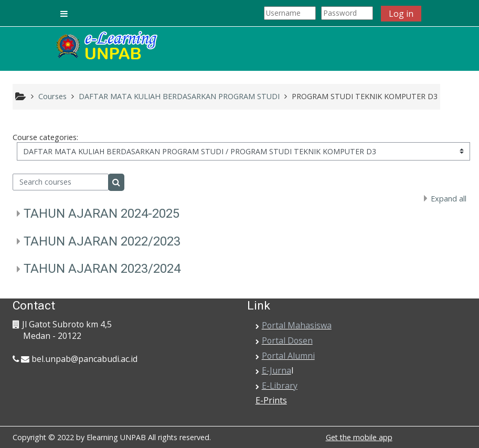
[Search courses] (61, 182)
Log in (401, 14)
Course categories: (45, 137)
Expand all (449, 199)
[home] (106, 46)
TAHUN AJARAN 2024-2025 (102, 214)
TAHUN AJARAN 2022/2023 (102, 241)
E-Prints (271, 400)
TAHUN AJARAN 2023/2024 (102, 269)
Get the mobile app (359, 437)
